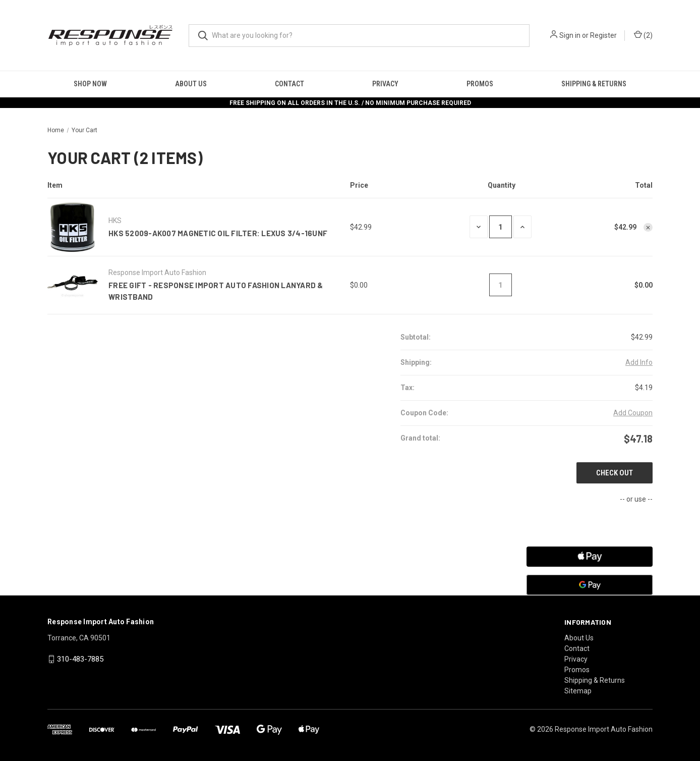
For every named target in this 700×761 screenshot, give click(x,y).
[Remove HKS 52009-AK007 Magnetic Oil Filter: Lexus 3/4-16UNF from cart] (648, 228)
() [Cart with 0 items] (643, 36)
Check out (615, 473)
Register (603, 35)
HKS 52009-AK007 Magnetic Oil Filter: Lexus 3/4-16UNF (218, 233)
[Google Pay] (590, 585)
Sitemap (578, 691)
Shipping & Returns (594, 84)
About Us (191, 84)
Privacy (385, 84)
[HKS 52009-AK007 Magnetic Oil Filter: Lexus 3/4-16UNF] (501, 227)
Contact (289, 84)
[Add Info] (639, 363)
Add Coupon (633, 413)
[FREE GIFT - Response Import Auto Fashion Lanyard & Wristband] (501, 285)
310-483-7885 (80, 659)
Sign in (570, 35)
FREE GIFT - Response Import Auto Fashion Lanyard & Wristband (216, 291)
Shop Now (90, 84)
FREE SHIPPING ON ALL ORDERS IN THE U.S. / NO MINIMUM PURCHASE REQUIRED (350, 103)
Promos (480, 84)
